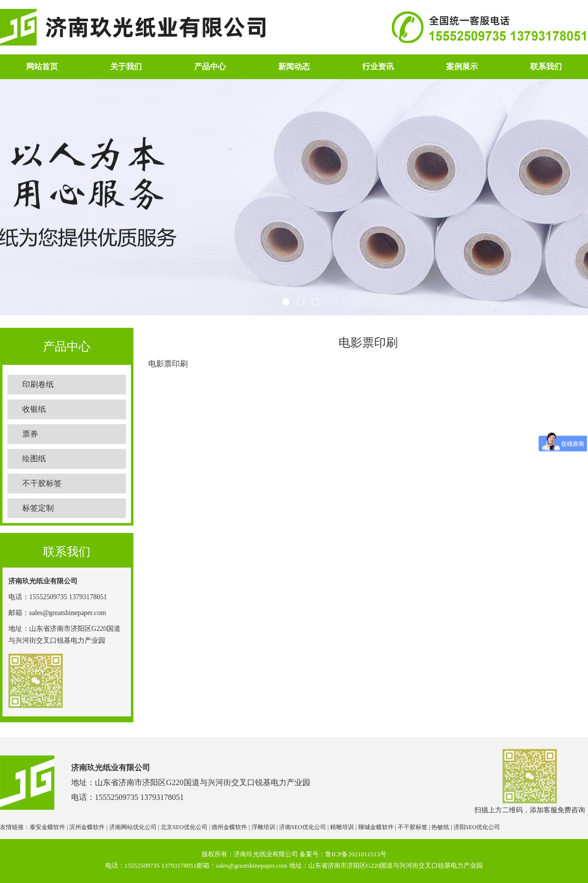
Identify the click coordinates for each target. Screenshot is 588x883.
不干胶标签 (42, 483)
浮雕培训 (263, 827)
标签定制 (38, 508)
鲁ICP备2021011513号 (356, 854)
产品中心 (210, 66)
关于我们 (126, 66)
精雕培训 (342, 827)
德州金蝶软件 (229, 827)
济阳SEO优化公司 (477, 827)
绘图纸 (34, 459)
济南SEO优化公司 (303, 827)
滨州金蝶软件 (87, 827)
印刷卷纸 (38, 384)
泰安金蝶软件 (47, 827)
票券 (30, 434)
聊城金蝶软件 (376, 827)
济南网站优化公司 (133, 827)
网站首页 (42, 66)
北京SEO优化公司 (184, 827)
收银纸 (34, 409)
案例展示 (462, 66)
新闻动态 (294, 66)
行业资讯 (378, 66)
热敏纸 (440, 827)
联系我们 (546, 66)
